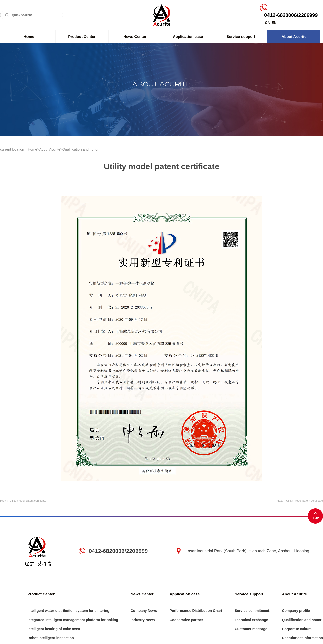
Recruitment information (302, 638)
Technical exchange (251, 620)
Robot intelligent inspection (50, 638)
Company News (144, 611)
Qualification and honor (80, 149)
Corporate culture (297, 629)
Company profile (296, 611)
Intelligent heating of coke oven (54, 629)
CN (268, 23)
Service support (241, 36)
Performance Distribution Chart (196, 611)
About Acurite (294, 36)
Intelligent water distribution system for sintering (68, 611)
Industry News (143, 620)
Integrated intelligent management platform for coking (73, 620)
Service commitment (252, 611)
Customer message (251, 629)
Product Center (82, 36)
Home (29, 36)
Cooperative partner (186, 620)
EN (274, 23)
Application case (188, 36)
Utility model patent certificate (28, 501)
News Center (135, 36)
